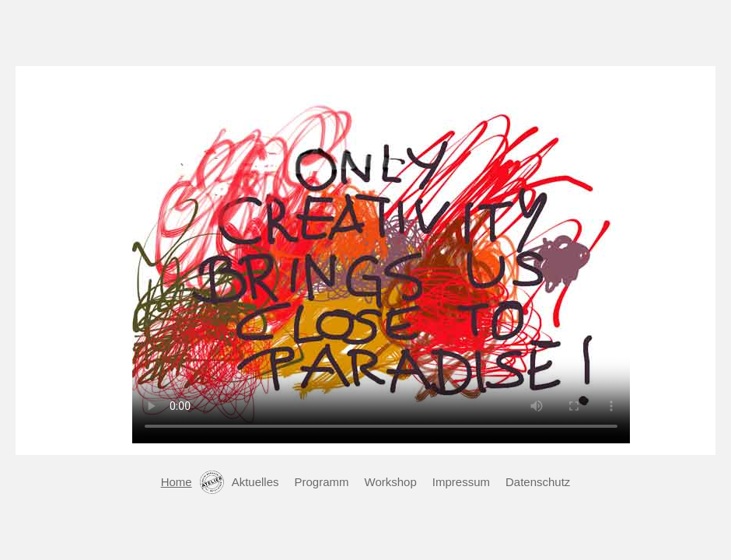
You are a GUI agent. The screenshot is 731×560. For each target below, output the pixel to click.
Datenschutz (538, 482)
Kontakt (212, 482)
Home (177, 482)
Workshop (391, 482)
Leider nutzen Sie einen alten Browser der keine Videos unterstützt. (381, 257)
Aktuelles (255, 482)
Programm (322, 482)
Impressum (461, 482)
